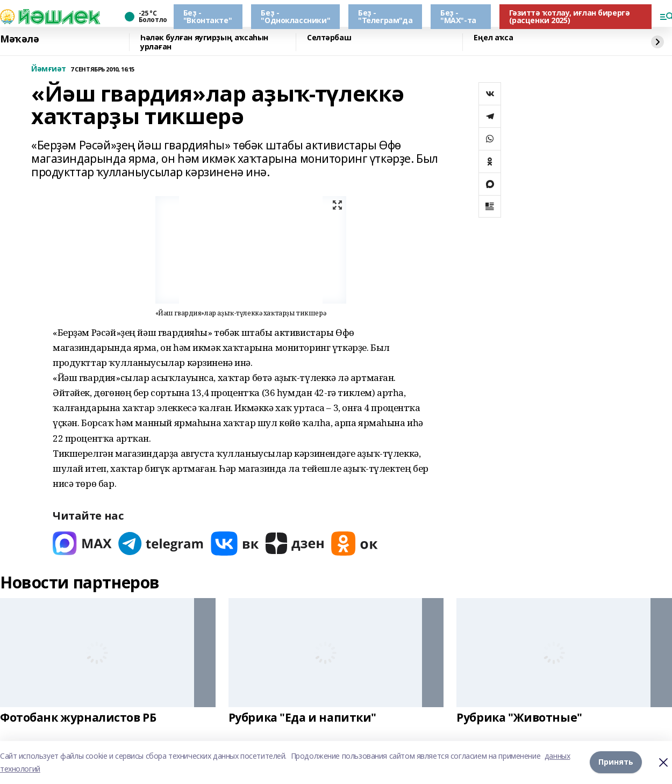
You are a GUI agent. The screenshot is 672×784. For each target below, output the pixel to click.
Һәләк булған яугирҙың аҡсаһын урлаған (204, 42)
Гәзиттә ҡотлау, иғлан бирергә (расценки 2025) (570, 16)
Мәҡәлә (19, 39)
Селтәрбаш (329, 38)
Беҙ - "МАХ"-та (458, 16)
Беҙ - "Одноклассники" (295, 16)
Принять (616, 762)
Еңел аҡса (493, 38)
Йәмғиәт (49, 69)
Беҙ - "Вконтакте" (208, 16)
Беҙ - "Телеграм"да (385, 16)
